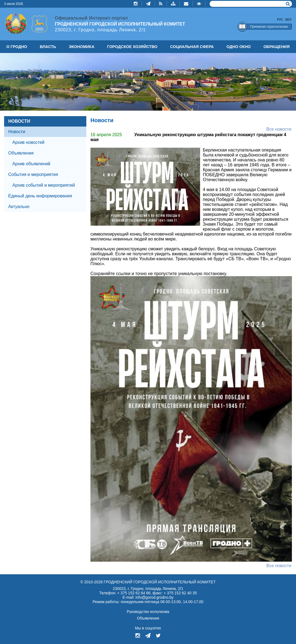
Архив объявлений (31, 164)
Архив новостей (28, 142)
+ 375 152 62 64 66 (134, 593)
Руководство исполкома (148, 612)
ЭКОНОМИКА (82, 47)
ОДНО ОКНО (238, 47)
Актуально (19, 207)
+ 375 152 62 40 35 (180, 593)
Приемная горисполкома (269, 27)
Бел (288, 19)
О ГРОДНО (17, 47)
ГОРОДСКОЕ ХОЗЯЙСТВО (132, 47)
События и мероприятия (33, 174)
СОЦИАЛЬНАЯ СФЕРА (192, 47)
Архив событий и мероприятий (44, 185)
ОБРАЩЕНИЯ (277, 47)
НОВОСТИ (19, 121)
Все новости (279, 129)
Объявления (21, 153)
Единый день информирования (40, 196)
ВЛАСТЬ (48, 47)
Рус (280, 19)
